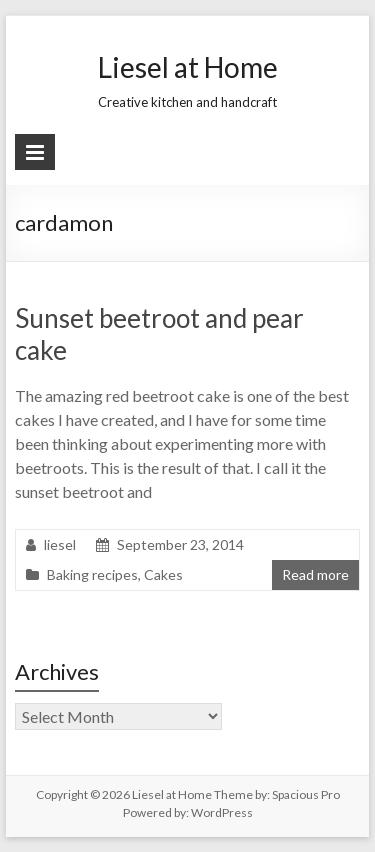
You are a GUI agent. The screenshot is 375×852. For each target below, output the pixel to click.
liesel (60, 544)
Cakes (163, 574)
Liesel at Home (188, 67)
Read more (315, 574)
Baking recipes (92, 574)
